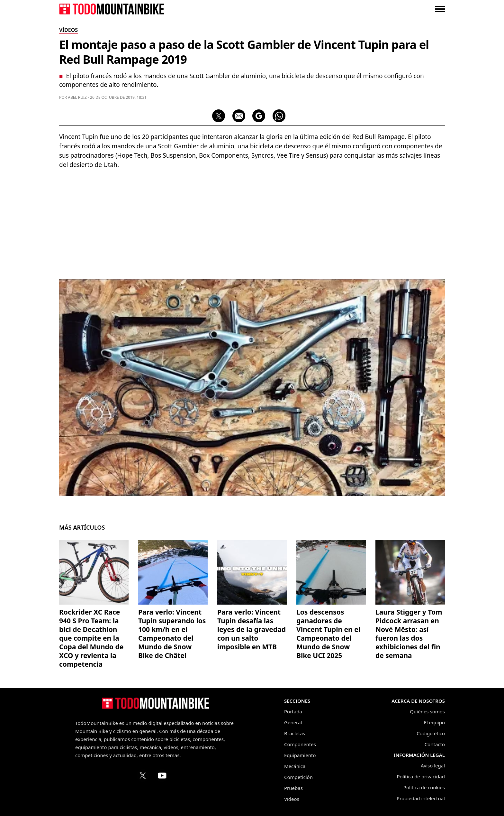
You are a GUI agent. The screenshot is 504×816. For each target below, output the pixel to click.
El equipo (434, 722)
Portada (293, 711)
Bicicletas (295, 733)
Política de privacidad (421, 776)
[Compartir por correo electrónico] (239, 116)
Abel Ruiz (77, 97)
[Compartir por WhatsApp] (279, 116)
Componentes (300, 744)
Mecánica (295, 766)
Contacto (435, 744)
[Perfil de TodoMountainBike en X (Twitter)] (143, 775)
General (293, 722)
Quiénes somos (427, 711)
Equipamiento (300, 755)
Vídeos (292, 799)
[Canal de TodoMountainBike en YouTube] (162, 775)
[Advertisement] (252, 221)
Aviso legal (433, 765)
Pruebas (293, 788)
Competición (298, 777)
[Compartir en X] (219, 116)
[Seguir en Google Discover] (259, 116)
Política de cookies (424, 787)
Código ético (431, 733)
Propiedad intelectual (421, 798)
